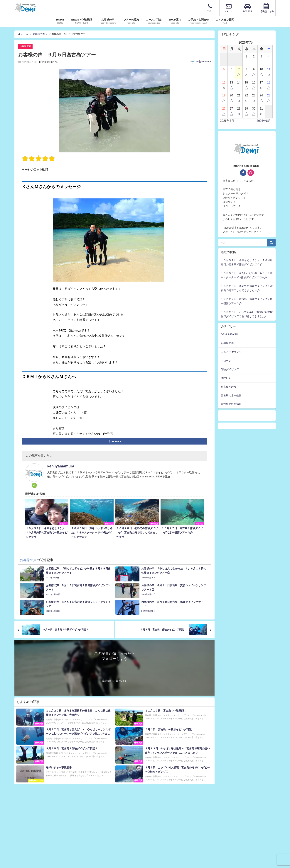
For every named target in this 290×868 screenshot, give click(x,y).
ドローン (226, 361)
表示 (44, 169)
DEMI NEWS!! (229, 334)
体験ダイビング (230, 369)
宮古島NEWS (229, 387)
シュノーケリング (231, 352)
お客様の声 (25, 46)
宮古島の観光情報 (231, 404)
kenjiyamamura (203, 61)
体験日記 (226, 378)
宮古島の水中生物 (231, 395)
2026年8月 (264, 121)
